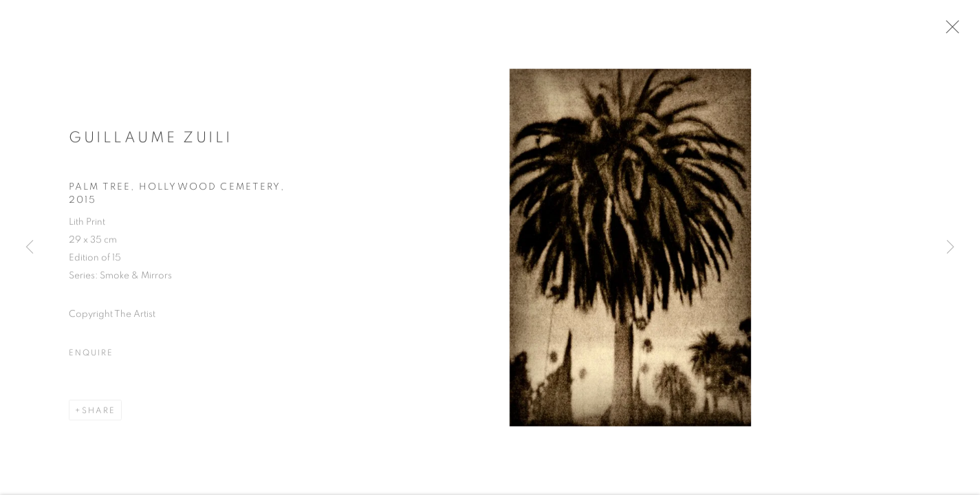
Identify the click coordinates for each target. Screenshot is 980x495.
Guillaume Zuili (151, 141)
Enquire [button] (91, 357)
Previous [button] (30, 247)
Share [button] (99, 415)
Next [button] (950, 247)
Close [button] (955, 31)
